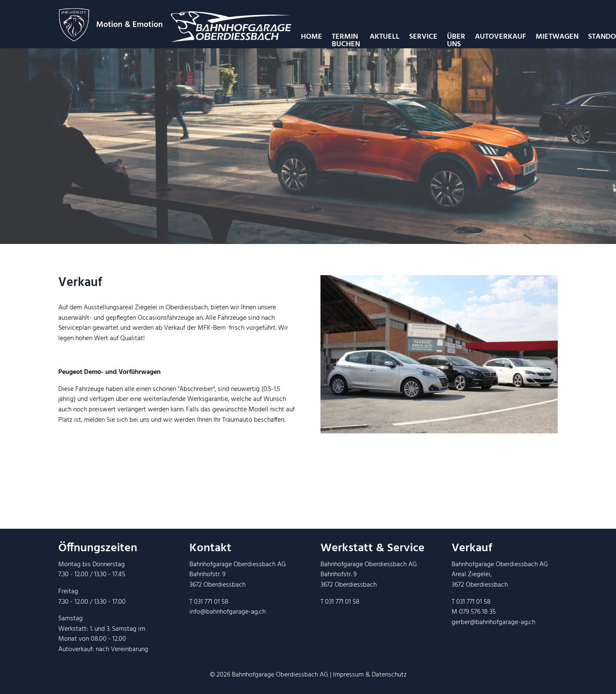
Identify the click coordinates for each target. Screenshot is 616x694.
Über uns (456, 41)
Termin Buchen (346, 41)
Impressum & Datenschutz (370, 675)
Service (423, 37)
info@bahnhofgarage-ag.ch (227, 612)
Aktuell (385, 37)
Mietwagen (557, 37)
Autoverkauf (500, 37)
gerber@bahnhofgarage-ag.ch (493, 622)
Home (312, 37)
